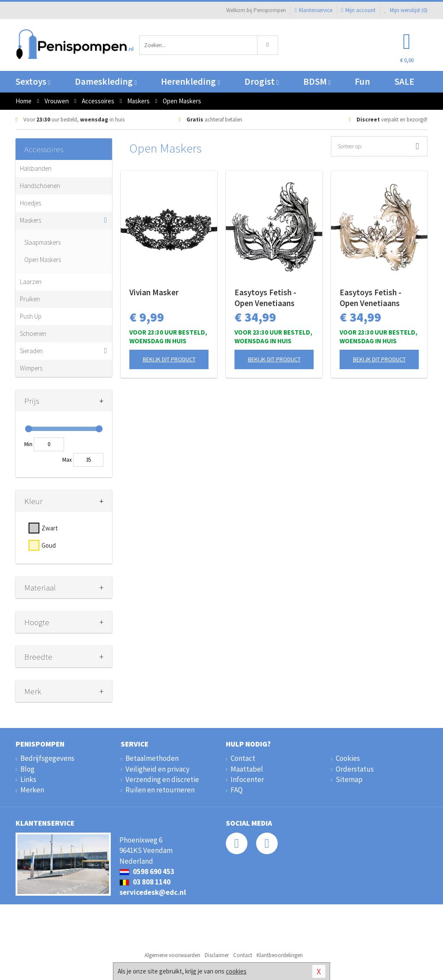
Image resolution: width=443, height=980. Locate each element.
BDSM (317, 81)
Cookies (348, 758)
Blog (27, 769)
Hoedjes (30, 203)
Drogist (262, 81)
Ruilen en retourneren (160, 790)
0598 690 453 (147, 871)
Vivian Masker (154, 292)
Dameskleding (106, 81)
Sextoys (33, 81)
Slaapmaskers (42, 242)
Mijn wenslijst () (406, 10)
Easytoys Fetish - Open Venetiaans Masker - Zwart (265, 298)
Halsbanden (36, 168)
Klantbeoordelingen (280, 955)
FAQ (237, 790)
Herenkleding (190, 81)
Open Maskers (43, 260)
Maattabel (247, 769)
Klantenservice (313, 10)
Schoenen (33, 334)
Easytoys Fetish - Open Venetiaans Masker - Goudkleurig (378, 298)
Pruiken (30, 299)
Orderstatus (355, 769)
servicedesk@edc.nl (153, 892)
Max (67, 460)
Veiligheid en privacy (157, 769)
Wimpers (31, 368)
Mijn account (358, 10)
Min (28, 444)
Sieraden (31, 351)
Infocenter (247, 779)
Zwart (50, 528)
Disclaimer (217, 955)
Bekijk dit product (169, 359)
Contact (243, 758)
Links (28, 779)
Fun (362, 81)
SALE (404, 81)
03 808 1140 (145, 882)
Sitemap (349, 779)
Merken (32, 790)
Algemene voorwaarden (172, 955)
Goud (49, 545)
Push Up (31, 316)
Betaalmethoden (152, 758)
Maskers (30, 220)
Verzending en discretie (162, 779)
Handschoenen (40, 186)
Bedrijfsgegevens (47, 758)
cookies (236, 971)
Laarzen (31, 282)
